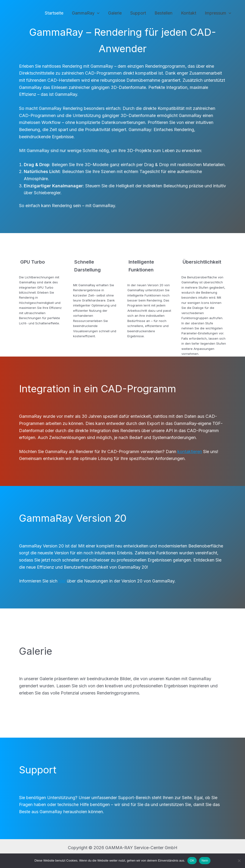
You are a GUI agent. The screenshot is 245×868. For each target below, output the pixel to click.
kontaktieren (190, 452)
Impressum (218, 13)
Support (138, 13)
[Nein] (239, 861)
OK (192, 860)
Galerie (115, 13)
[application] (97, 13)
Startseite (54, 13)
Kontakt (189, 13)
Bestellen (163, 13)
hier (63, 581)
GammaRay (86, 13)
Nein (205, 860)
